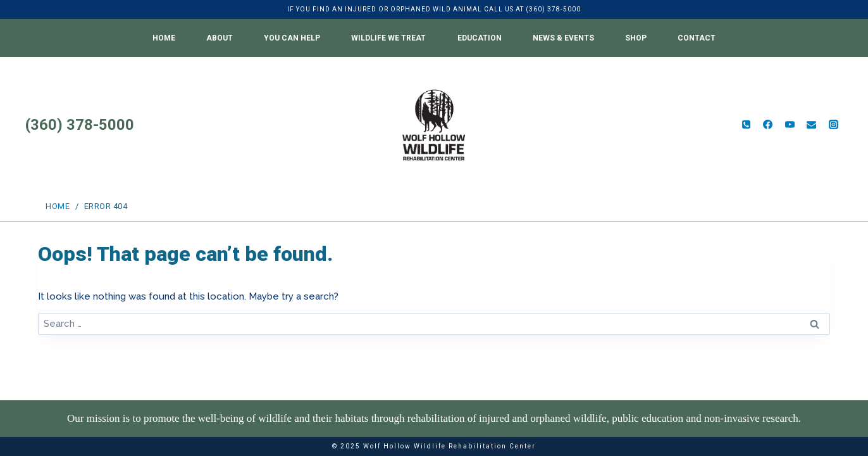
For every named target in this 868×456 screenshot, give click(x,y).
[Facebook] (768, 125)
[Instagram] (833, 125)
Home (164, 38)
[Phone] (746, 125)
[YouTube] (790, 125)
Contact (697, 38)
